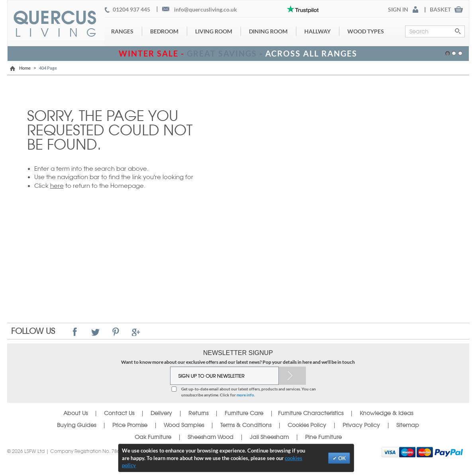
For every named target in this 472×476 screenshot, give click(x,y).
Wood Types (366, 31)
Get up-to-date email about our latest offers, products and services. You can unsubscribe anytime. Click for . (249, 392)
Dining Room (268, 31)
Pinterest (116, 332)
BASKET (440, 10)
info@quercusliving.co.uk (206, 10)
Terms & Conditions (246, 425)
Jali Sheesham (269, 437)
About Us (75, 413)
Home (25, 68)
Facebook (75, 332)
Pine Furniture (323, 437)
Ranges (122, 31)
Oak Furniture (153, 437)
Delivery (161, 413)
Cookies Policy (307, 425)
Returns (198, 413)
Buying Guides (76, 425)
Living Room (214, 31)
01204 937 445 (131, 10)
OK (341, 458)
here (57, 186)
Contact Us (120, 413)
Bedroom (164, 31)
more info (245, 395)
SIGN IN (398, 10)
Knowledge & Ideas (386, 413)
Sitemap (408, 425)
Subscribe (292, 376)
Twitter (95, 332)
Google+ (136, 332)
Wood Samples (184, 425)
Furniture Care (244, 413)
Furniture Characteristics (311, 413)
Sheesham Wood (211, 437)
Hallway (317, 31)
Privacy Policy (361, 425)
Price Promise (130, 425)
